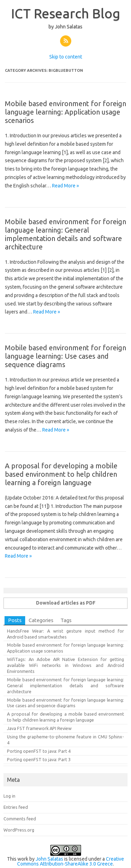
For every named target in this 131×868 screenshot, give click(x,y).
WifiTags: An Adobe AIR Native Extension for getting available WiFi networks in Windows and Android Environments (65, 665)
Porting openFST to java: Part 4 (39, 751)
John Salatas (49, 859)
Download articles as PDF (66, 603)
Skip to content (66, 57)
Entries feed (16, 807)
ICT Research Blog (66, 13)
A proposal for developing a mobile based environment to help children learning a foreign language (61, 474)
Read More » (65, 186)
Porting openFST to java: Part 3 (39, 759)
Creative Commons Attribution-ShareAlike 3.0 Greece (71, 861)
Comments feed (20, 819)
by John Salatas (65, 27)
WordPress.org (19, 830)
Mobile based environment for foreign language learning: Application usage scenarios (65, 112)
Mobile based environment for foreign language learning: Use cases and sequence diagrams (65, 356)
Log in (9, 796)
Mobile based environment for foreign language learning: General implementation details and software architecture (65, 234)
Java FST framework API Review (39, 728)
